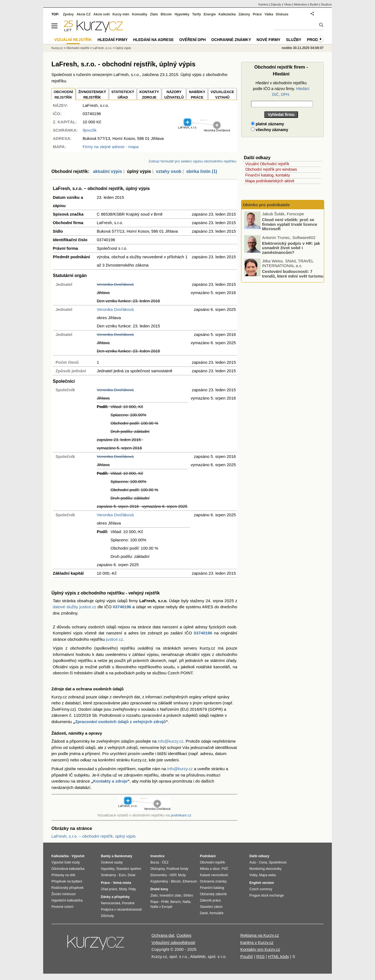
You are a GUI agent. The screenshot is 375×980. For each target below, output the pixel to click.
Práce (257, 14)
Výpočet (78, 856)
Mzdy (123, 889)
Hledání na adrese (153, 40)
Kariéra (263, 4)
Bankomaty (123, 856)
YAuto (288, 4)
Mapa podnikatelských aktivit (270, 181)
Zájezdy (276, 4)
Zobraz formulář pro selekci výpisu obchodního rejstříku (192, 161)
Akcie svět (102, 14)
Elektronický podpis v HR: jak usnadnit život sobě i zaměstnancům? (291, 248)
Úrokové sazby (112, 862)
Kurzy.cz (57, 48)
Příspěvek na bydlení (67, 881)
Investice (157, 856)
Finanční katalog (212, 888)
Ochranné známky (231, 40)
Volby (253, 875)
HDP (173, 875)
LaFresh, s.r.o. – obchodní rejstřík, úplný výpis (93, 836)
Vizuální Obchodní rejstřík (267, 164)
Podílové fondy (177, 869)
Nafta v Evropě (161, 907)
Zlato (154, 14)
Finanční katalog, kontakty (268, 175)
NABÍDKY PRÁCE (197, 95)
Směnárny (108, 875)
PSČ (225, 869)
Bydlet (314, 4)
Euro (122, 875)
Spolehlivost (278, 862)
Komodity (140, 14)
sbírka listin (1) (202, 171)
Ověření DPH (192, 40)
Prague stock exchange (267, 895)
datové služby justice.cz (75, 607)
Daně (204, 913)
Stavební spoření (129, 869)
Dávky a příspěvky (115, 897)
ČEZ (165, 862)
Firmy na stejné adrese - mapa (110, 147)
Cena (263, 862)
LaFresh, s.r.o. (102, 48)
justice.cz (114, 639)
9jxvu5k (89, 130)
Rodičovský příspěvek (67, 888)
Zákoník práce (210, 900)
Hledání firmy (113, 40)
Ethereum (190, 881)
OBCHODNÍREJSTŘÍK (63, 95)
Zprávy (68, 14)
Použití (247, 956)
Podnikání (208, 856)
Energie (210, 14)
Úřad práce (109, 889)
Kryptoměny (159, 881)
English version (262, 883)
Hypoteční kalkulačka (67, 900)
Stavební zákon (211, 907)
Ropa (154, 902)
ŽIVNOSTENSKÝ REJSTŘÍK (92, 95)
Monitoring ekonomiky (265, 869)
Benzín (176, 902)
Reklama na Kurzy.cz (260, 935)
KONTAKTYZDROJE (149, 95)
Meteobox (301, 4)
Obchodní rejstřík (78, 48)
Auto (253, 862)
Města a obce (210, 869)
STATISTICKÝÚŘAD (123, 95)
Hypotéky (182, 14)
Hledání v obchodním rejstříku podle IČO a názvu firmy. (281, 89)
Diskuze (282, 14)
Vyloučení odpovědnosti (173, 942)
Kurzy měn (121, 14)
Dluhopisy (158, 869)
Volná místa (122, 883)
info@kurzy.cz (171, 741)
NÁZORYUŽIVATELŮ (174, 95)
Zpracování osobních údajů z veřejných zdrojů (120, 722)
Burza (155, 862)
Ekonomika (158, 875)
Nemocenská (111, 903)
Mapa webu (268, 875)
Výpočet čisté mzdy (66, 862)
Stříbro (188, 895)
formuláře (217, 913)
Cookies (184, 935)
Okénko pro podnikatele (266, 205)
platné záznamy (268, 124)
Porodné (128, 903)
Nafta (187, 902)
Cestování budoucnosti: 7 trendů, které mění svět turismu (293, 274)
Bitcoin (166, 14)
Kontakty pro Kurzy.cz (260, 949)
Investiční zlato (170, 895)
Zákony (244, 14)
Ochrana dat (163, 935)
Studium (326, 4)
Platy (132, 889)
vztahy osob (169, 171)
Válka (269, 14)
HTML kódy (279, 956)
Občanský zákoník (213, 894)
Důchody (107, 916)
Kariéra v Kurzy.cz (257, 942)
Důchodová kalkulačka (68, 869)
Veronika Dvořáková (115, 284)
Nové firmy (268, 40)
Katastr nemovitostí (214, 875)
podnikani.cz (181, 815)
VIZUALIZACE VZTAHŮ (222, 95)
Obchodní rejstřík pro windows (271, 169)
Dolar (132, 875)
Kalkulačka (227, 14)
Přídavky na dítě (63, 875)
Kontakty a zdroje (110, 781)
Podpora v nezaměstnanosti (121, 910)
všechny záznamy (270, 130)
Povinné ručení (62, 907)
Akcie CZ (83, 14)
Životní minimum (64, 894)
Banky (106, 856)
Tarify (197, 14)
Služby (294, 40)
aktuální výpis (107, 171)
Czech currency (261, 889)
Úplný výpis (123, 48)
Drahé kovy (159, 889)
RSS (260, 956)
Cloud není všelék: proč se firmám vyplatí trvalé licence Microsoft (290, 224)
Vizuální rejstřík (73, 40)
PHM (165, 902)
